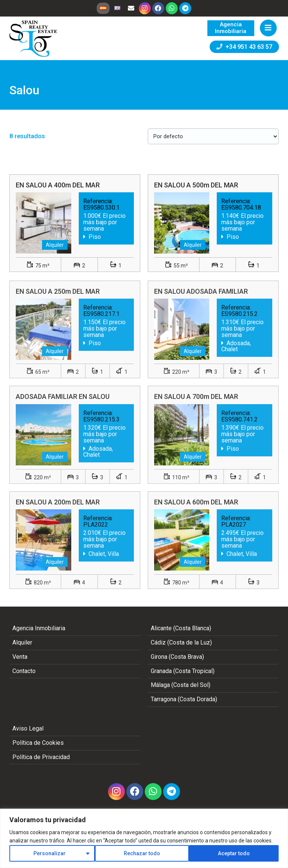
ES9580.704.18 (241, 208)
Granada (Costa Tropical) (183, 671)
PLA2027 (234, 532)
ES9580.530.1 (101, 208)
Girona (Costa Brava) (177, 657)
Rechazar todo (142, 853)
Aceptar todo (234, 853)
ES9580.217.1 (101, 321)
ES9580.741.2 (239, 426)
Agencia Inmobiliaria (39, 628)
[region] (144, 838)
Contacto (24, 671)
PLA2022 (96, 532)
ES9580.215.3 (101, 426)
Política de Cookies (38, 743)
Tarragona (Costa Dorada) (184, 699)
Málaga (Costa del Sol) (181, 685)
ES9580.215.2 (239, 321)
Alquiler (22, 642)
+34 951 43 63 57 (244, 47)
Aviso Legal (28, 728)
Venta (20, 657)
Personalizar (49, 853)
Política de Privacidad (41, 757)
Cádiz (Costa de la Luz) (181, 642)
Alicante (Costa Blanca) (181, 628)
